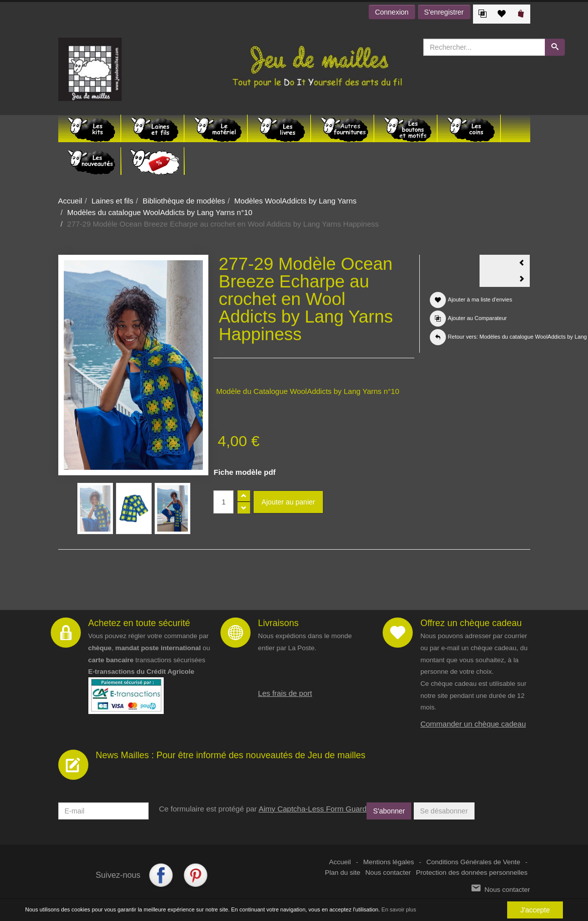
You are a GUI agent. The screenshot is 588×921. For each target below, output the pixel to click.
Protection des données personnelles (472, 873)
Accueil (70, 201)
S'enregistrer (444, 12)
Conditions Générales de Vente (473, 862)
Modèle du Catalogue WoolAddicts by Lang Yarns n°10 (308, 391)
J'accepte (535, 910)
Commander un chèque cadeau (473, 724)
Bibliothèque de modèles (184, 201)
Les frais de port (285, 693)
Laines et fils (112, 201)
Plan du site (343, 873)
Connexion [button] (392, 12)
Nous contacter (388, 873)
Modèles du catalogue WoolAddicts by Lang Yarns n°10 (160, 212)
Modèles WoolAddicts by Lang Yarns (296, 201)
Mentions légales (388, 862)
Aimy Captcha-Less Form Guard (313, 809)
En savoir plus (399, 910)
